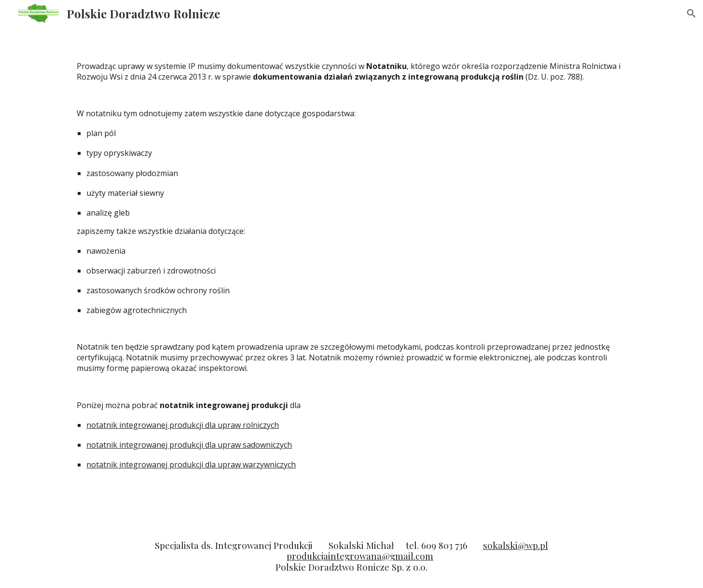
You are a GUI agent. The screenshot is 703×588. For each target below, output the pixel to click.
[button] (691, 14)
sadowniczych (267, 445)
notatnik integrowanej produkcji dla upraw (165, 445)
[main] (351, 276)
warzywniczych (268, 465)
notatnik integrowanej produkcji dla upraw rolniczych (183, 425)
